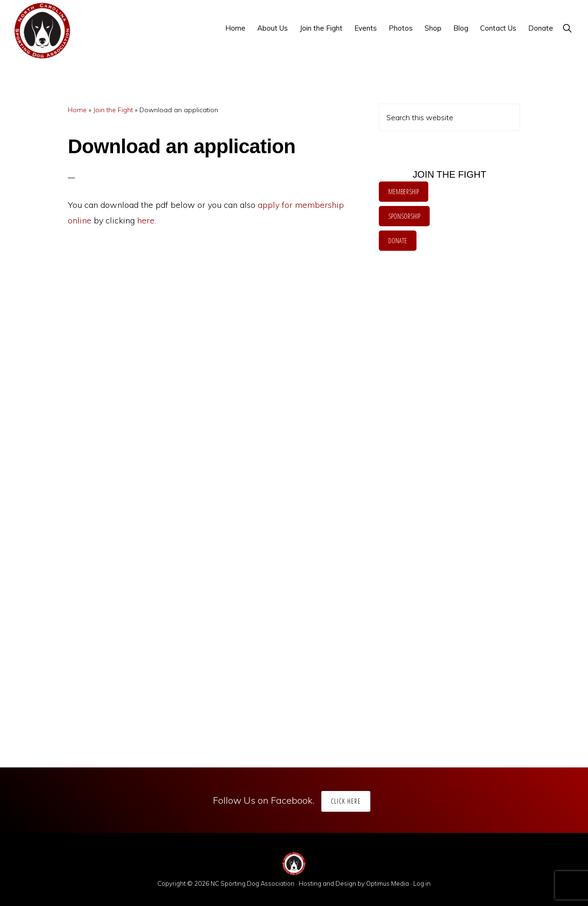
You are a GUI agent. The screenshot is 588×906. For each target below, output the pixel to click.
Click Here (346, 801)
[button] (567, 28)
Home (77, 110)
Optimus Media (388, 883)
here (146, 220)
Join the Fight (113, 110)
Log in (422, 883)
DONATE (398, 241)
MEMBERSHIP (404, 192)
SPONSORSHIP (404, 216)
